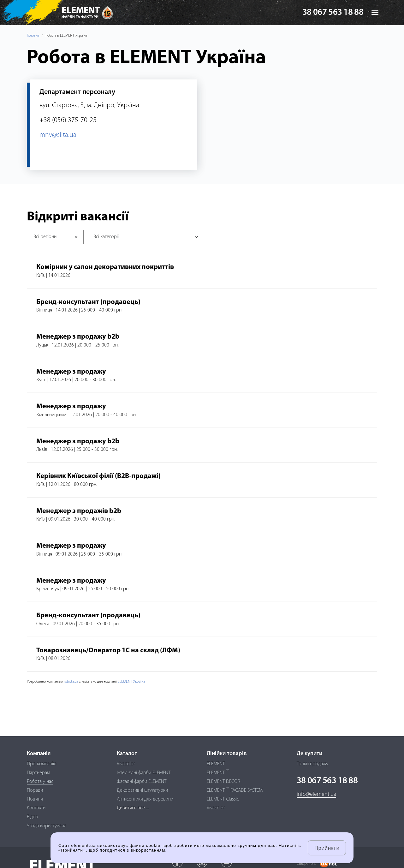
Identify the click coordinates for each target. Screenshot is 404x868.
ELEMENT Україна (131, 682)
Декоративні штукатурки (142, 790)
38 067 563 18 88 (333, 13)
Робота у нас (40, 782)
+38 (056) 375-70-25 (68, 120)
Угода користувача (47, 826)
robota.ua (71, 682)
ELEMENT (216, 764)
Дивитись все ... (133, 808)
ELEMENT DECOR (223, 782)
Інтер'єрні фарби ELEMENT (144, 773)
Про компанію (42, 764)
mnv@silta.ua (58, 135)
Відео (33, 817)
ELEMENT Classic (223, 799)
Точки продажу (312, 764)
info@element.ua (316, 794)
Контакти (36, 808)
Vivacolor (126, 764)
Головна (33, 36)
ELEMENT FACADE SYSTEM (235, 790)
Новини (35, 799)
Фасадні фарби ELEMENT (142, 782)
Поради (35, 790)
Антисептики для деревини (145, 799)
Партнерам (38, 773)
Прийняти (327, 848)
